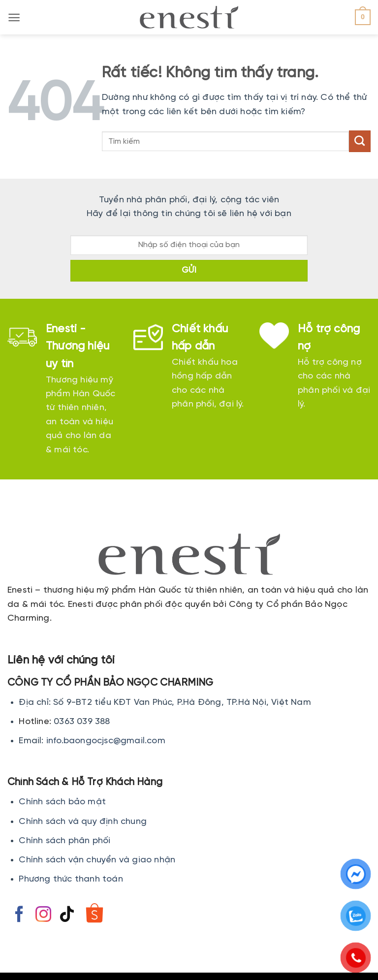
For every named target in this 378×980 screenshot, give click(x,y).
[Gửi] (360, 141)
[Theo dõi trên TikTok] (67, 916)
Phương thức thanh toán (71, 879)
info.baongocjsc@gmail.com (106, 741)
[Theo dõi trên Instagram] (43, 916)
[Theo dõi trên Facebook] (19, 916)
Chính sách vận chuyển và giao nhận (97, 860)
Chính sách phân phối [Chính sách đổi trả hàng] (64, 841)
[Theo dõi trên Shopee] (94, 916)
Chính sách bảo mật (62, 802)
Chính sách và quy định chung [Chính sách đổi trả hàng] (83, 822)
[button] (14, 17)
